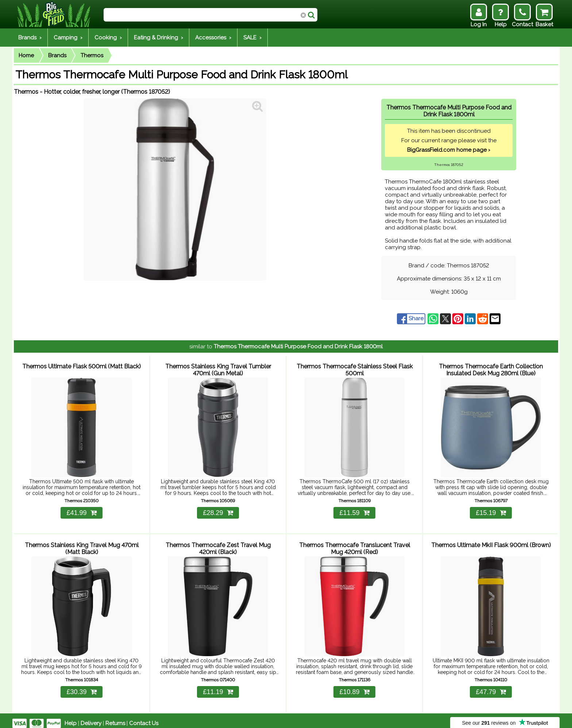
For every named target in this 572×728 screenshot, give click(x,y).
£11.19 (218, 686)
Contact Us (144, 718)
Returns (115, 718)
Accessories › (213, 38)
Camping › (68, 38)
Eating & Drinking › (159, 38)
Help (71, 718)
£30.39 (81, 686)
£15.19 (491, 510)
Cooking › (108, 38)
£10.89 (354, 686)
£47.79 (491, 686)
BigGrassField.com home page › (449, 150)
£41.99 (81, 510)
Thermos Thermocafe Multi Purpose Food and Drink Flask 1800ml (298, 346)
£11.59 (354, 510)
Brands (57, 55)
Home (26, 55)
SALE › (252, 38)
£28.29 (218, 510)
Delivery (91, 718)
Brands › (30, 38)
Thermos (92, 55)
